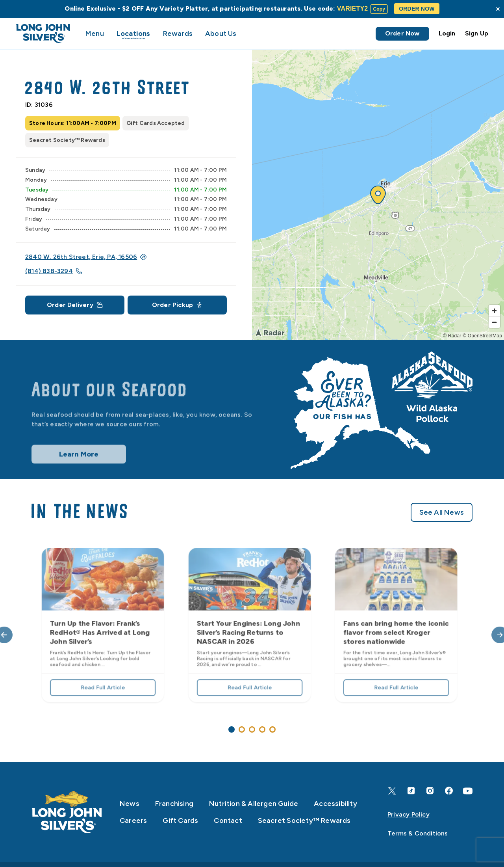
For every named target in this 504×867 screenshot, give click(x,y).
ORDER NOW (417, 9)
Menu (95, 33)
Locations (133, 33)
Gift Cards (180, 820)
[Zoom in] (494, 311)
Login (447, 33)
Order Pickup (177, 305)
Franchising (174, 804)
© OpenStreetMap (482, 336)
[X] (392, 791)
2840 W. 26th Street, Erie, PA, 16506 (86, 257)
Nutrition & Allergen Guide (254, 804)
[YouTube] (468, 791)
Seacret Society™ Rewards (304, 820)
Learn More (79, 466)
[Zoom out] (494, 322)
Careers (133, 820)
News (130, 804)
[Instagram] (430, 791)
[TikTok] (411, 791)
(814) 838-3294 (54, 271)
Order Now (402, 33)
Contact (228, 820)
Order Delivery (75, 305)
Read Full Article (103, 679)
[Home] (67, 812)
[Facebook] (449, 791)
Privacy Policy (409, 814)
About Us (221, 33)
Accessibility (335, 804)
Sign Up (477, 33)
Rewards (178, 33)
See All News (442, 536)
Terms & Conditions (418, 833)
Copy (379, 9)
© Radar (452, 336)
